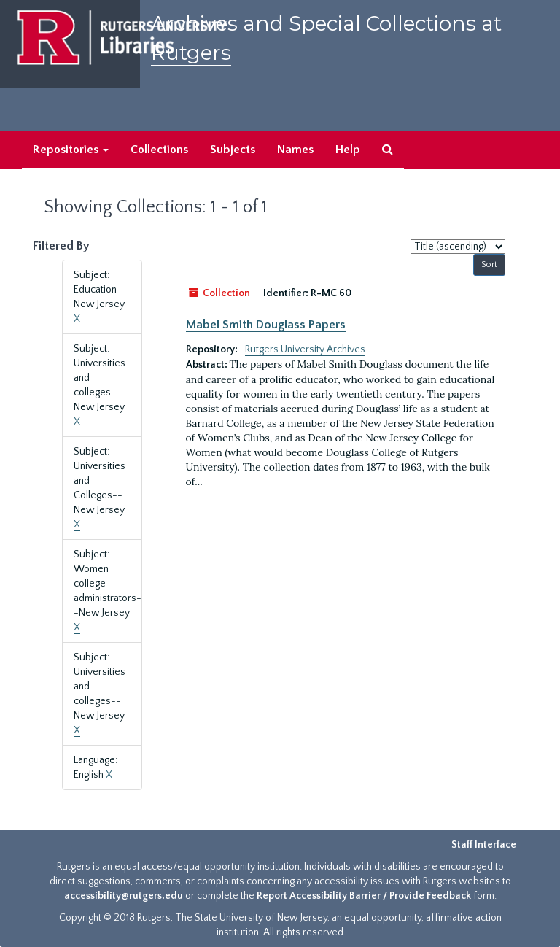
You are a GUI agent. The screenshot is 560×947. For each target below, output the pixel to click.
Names (295, 150)
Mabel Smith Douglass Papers (266, 325)
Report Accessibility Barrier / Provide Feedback (364, 896)
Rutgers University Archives (305, 349)
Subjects (233, 150)
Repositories (71, 150)
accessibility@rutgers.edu (124, 896)
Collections (159, 150)
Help (348, 150)
